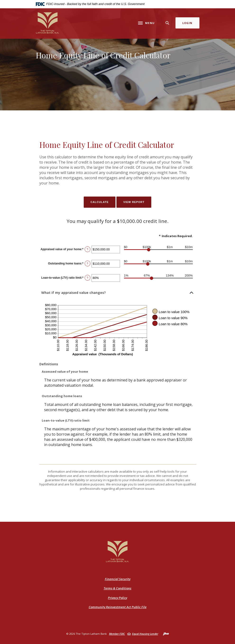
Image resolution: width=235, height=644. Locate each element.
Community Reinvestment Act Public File (118, 607)
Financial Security (118, 579)
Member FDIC (117, 634)
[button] (118, 293)
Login (187, 23)
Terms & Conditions (117, 588)
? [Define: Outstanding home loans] (88, 263)
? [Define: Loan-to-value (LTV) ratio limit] (88, 278)
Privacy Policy (117, 598)
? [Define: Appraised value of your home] (88, 249)
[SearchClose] (167, 23)
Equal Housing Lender (145, 634)
